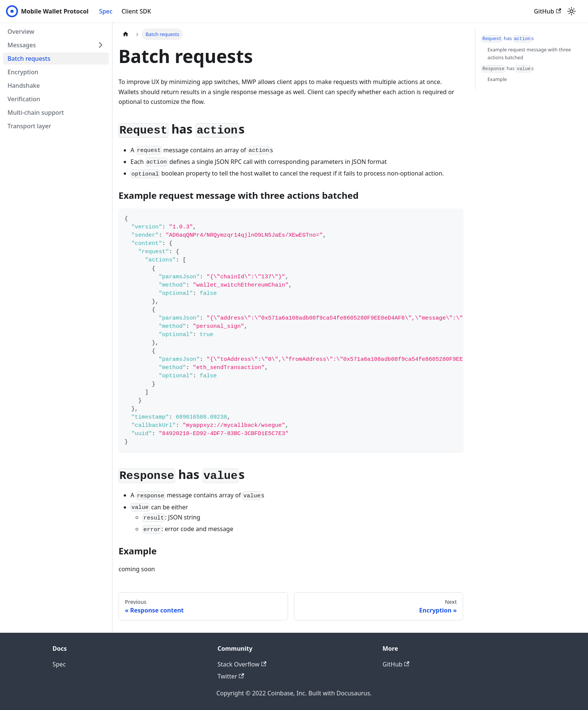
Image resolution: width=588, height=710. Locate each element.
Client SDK (136, 11)
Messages (22, 45)
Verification (24, 99)
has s (508, 39)
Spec (106, 11)
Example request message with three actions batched (529, 53)
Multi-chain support (36, 113)
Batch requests (29, 59)
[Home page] (126, 34)
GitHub (547, 11)
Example (497, 79)
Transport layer (29, 126)
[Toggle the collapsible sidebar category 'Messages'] (100, 45)
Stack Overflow (242, 664)
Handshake (24, 86)
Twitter (231, 676)
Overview (21, 32)
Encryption (23, 72)
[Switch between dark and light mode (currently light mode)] (571, 11)
